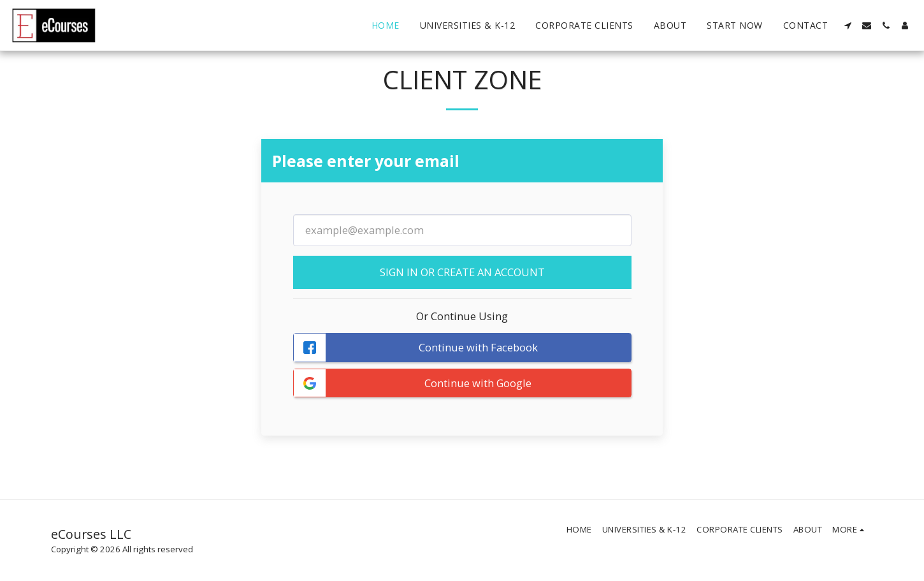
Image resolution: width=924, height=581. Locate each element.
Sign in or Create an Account (462, 272)
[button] (848, 26)
